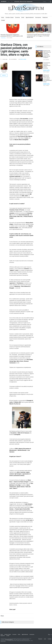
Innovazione (38, 17)
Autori (45, 639)
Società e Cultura (10, 17)
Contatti (3, 20)
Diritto (23, 17)
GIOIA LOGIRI (23, 59)
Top (49, 635)
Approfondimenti (30, 17)
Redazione (45, 17)
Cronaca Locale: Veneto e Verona (46, 70)
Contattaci (50, 639)
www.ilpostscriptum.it (9, 640)
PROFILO (4, 75)
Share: (2, 616)
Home (3, 17)
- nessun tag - (3, 38)
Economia (17, 17)
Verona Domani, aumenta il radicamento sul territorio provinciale (47, 65)
